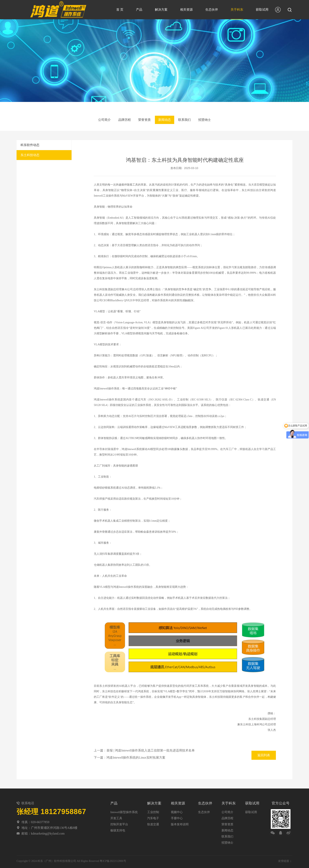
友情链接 (284, 859)
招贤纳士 (212, 120)
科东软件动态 (30, 143)
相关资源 (186, 10)
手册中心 (177, 816)
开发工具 (116, 816)
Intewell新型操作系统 (124, 810)
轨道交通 (153, 823)
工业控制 (153, 810)
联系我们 (189, 120)
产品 (139, 10)
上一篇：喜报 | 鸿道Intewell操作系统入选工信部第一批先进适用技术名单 (144, 749)
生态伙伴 (212, 10)
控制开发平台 (119, 823)
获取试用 (262, 10)
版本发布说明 (180, 823)
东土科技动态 (30, 153)
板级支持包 (118, 829)
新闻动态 (166, 120)
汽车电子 (153, 816)
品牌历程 (120, 120)
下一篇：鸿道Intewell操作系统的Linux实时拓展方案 (130, 756)
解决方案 (161, 10)
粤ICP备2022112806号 (113, 859)
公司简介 (97, 120)
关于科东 (237, 10)
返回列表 (264, 753)
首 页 (120, 10)
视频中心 (177, 810)
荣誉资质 (143, 120)
